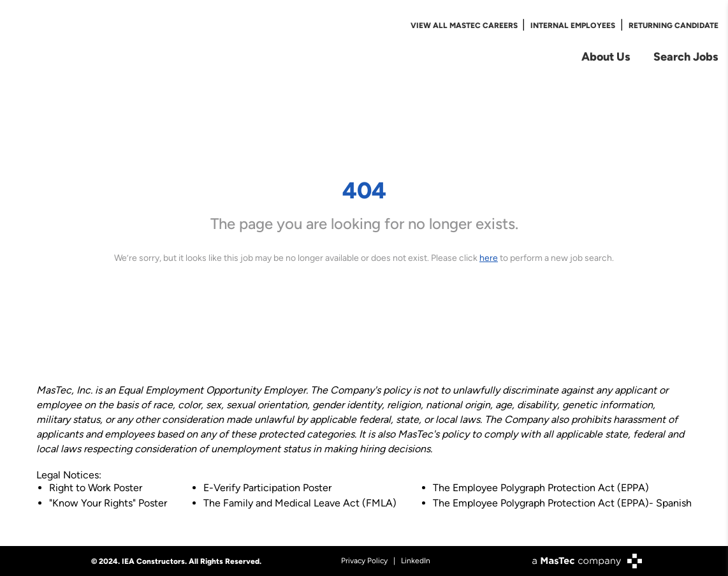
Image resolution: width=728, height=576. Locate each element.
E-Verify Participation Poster (267, 488)
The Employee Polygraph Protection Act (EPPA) (541, 488)
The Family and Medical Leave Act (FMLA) (300, 503)
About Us (606, 56)
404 (364, 190)
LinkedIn (416, 561)
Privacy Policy (364, 561)
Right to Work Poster (96, 488)
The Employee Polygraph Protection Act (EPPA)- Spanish (562, 503)
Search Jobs (686, 56)
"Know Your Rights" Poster (108, 503)
